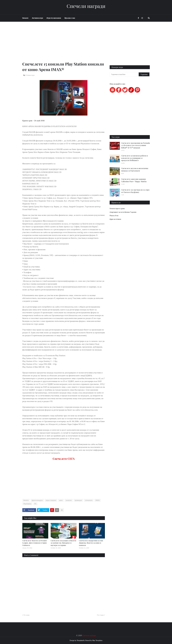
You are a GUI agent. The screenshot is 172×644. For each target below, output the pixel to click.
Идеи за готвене (115, 219)
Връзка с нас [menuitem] (70, 18)
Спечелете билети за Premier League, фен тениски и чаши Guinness (35, 543)
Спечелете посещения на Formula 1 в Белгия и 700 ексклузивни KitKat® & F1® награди (136, 145)
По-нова (27, 615)
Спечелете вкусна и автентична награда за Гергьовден (135, 169)
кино (61, 500)
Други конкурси (37, 500)
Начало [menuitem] (25, 18)
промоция (78, 500)
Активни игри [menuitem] (37, 18)
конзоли (69, 500)
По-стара (100, 615)
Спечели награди (86, 6)
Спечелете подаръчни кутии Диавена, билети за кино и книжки (91, 543)
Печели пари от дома (117, 209)
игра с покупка (51, 500)
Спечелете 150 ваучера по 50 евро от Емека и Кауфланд (135, 191)
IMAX (98, 500)
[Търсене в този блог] (124, 74)
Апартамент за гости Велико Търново (123, 212)
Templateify (81, 640)
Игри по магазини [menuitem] (54, 18)
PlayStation (27, 504)
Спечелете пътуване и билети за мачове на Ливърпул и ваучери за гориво (63, 543)
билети (26, 500)
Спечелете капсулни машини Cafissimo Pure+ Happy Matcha (134, 180)
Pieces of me (114, 216)
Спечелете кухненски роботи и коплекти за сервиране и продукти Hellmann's (134, 158)
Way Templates (97, 640)
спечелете (89, 500)
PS (35, 504)
